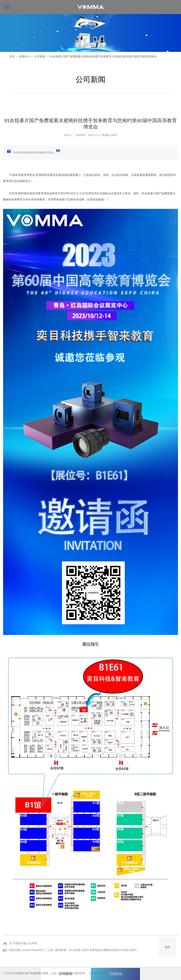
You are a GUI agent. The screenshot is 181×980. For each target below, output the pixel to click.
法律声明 (122, 973)
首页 (12, 57)
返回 (167, 947)
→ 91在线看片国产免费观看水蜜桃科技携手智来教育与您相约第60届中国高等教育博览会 (101, 57)
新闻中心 (25, 57)
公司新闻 (40, 57)
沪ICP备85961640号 (100, 973)
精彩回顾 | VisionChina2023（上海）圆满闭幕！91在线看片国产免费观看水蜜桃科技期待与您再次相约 (73, 950)
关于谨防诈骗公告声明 (23, 943)
